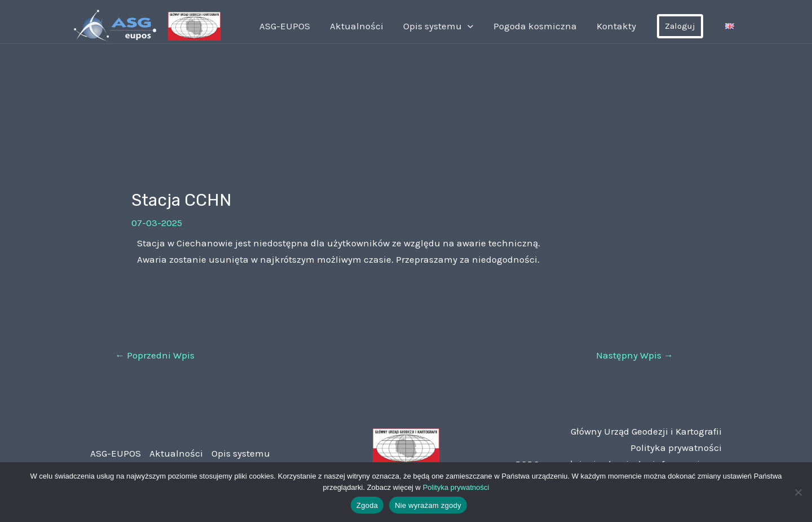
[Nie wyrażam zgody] (798, 492)
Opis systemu (447, 26)
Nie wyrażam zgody (428, 505)
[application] (476, 26)
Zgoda (367, 505)
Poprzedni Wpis (155, 355)
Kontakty (619, 26)
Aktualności (369, 26)
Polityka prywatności (676, 448)
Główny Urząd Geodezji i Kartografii (646, 431)
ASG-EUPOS (299, 26)
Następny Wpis (635, 355)
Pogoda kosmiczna (541, 26)
